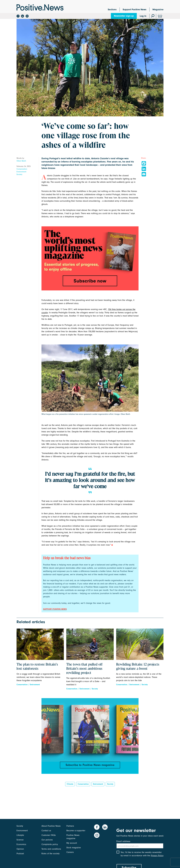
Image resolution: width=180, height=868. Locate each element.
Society (19, 174)
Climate (70, 784)
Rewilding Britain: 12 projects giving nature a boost (138, 667)
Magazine (158, 10)
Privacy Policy (157, 856)
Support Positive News (135, 10)
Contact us (46, 831)
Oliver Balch (21, 161)
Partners (70, 826)
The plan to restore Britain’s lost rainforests (37, 667)
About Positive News (51, 826)
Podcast (20, 854)
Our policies (47, 840)
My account (72, 843)
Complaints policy (50, 844)
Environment (21, 172)
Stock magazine (74, 848)
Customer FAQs (49, 835)
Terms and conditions (51, 849)
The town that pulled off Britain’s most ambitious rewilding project (84, 669)
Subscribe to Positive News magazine (90, 765)
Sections (112, 10)
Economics (21, 844)
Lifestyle (20, 835)
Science (20, 840)
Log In (143, 16)
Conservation (22, 169)
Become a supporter (76, 831)
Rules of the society (50, 854)
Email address (123, 841)
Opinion (20, 849)
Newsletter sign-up (124, 16)
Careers (70, 852)
